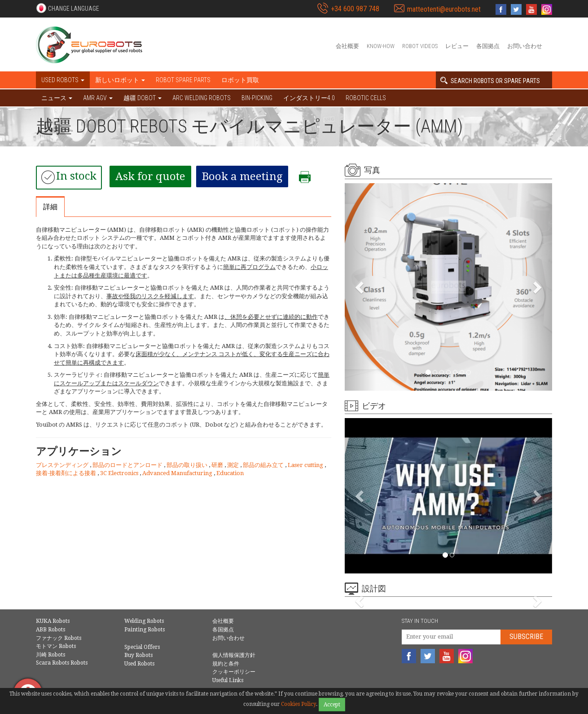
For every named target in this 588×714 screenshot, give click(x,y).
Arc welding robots (202, 98)
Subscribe (526, 637)
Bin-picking (257, 98)
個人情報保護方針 (234, 655)
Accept (332, 705)
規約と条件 (226, 664)
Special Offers (142, 647)
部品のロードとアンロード (128, 465)
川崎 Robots (50, 655)
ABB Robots (50, 630)
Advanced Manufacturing (178, 473)
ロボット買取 (240, 80)
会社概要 (347, 46)
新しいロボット (120, 80)
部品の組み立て (264, 465)
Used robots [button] (63, 80)
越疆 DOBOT (143, 98)
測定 (234, 465)
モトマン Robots (56, 646)
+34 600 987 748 (355, 9)
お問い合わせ (525, 46)
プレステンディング (63, 465)
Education (230, 473)
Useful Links (228, 680)
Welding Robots (144, 621)
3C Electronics (120, 473)
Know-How (381, 46)
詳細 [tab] (50, 207)
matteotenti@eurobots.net (444, 9)
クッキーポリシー (234, 672)
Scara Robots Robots (62, 663)
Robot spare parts (183, 80)
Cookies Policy (298, 704)
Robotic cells (366, 98)
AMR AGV (98, 98)
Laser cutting (306, 465)
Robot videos (420, 46)
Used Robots (139, 664)
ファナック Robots (59, 638)
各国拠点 (488, 46)
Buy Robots (138, 655)
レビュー (457, 46)
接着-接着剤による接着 (67, 473)
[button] (68, 8)
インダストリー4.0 (309, 98)
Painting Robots (145, 630)
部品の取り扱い (188, 465)
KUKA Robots (53, 621)
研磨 (218, 465)
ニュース (57, 98)
